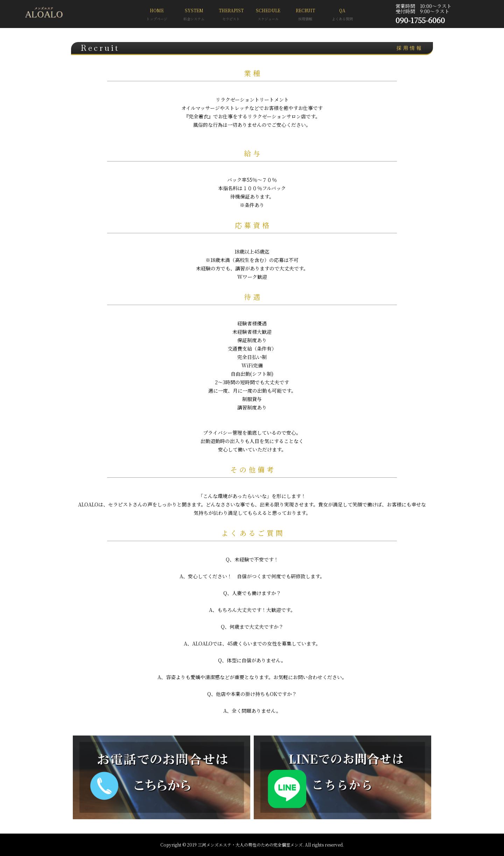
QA (342, 15)
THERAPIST (231, 15)
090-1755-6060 (420, 20)
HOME (157, 15)
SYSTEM (194, 15)
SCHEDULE (268, 15)
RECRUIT (305, 15)
